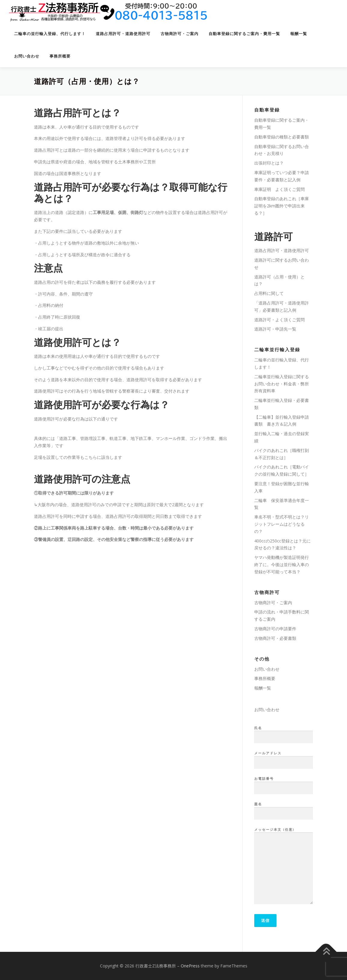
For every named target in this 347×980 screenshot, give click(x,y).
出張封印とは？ (269, 163)
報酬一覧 (299, 34)
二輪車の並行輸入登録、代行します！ (50, 34)
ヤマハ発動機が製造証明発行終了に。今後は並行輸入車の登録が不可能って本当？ (282, 564)
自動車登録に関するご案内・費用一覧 (244, 34)
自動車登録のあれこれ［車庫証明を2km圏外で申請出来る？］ (282, 206)
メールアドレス (284, 758)
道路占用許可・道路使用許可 (123, 34)
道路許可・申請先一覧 (275, 329)
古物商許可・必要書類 (275, 638)
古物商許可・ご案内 (180, 34)
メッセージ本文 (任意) (284, 866)
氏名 (284, 733)
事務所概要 (60, 56)
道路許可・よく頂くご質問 (279, 320)
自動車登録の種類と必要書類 (282, 137)
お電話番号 (284, 783)
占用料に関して (269, 293)
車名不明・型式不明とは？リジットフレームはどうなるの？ (282, 524)
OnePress (190, 966)
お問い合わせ (27, 56)
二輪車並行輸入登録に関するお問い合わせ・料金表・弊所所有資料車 (282, 384)
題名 (284, 809)
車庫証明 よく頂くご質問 (279, 189)
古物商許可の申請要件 (275, 629)
